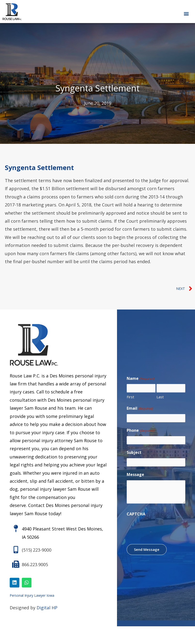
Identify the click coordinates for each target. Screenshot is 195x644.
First (130, 397)
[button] (186, 13)
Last (160, 397)
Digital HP (47, 609)
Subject (134, 455)
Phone (141, 432)
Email (140, 409)
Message (135, 478)
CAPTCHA (136, 517)
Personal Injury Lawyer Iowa (32, 597)
